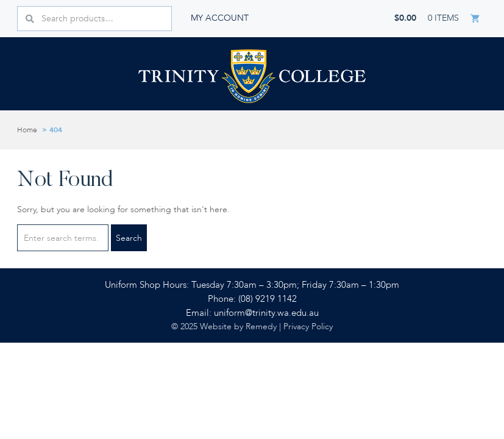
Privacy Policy (308, 327)
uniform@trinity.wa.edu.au (266, 313)
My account (220, 18)
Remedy (261, 327)
